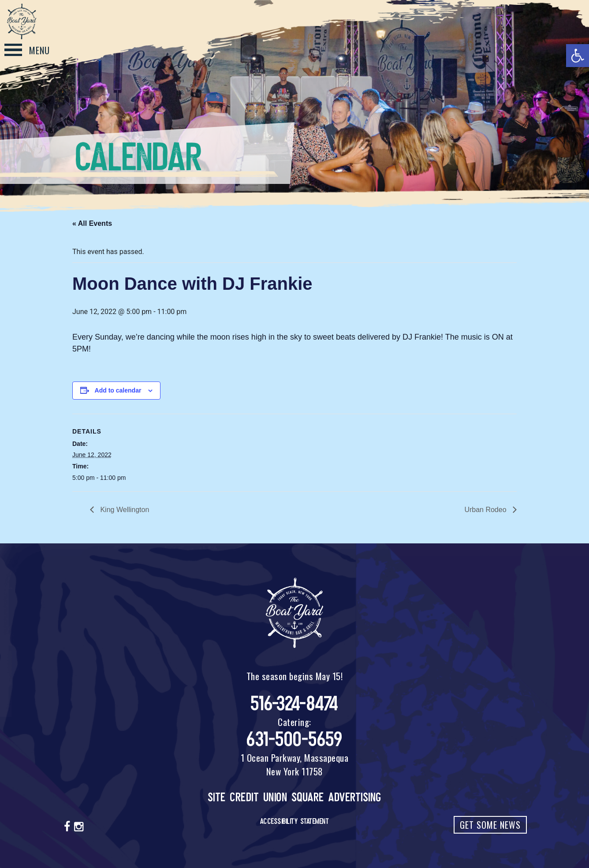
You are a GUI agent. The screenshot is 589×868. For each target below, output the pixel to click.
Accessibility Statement (295, 821)
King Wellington (124, 510)
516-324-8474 (295, 704)
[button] (578, 56)
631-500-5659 (294, 739)
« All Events (92, 223)
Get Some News (490, 825)
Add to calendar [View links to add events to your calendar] (118, 390)
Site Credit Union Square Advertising (295, 797)
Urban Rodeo (486, 510)
